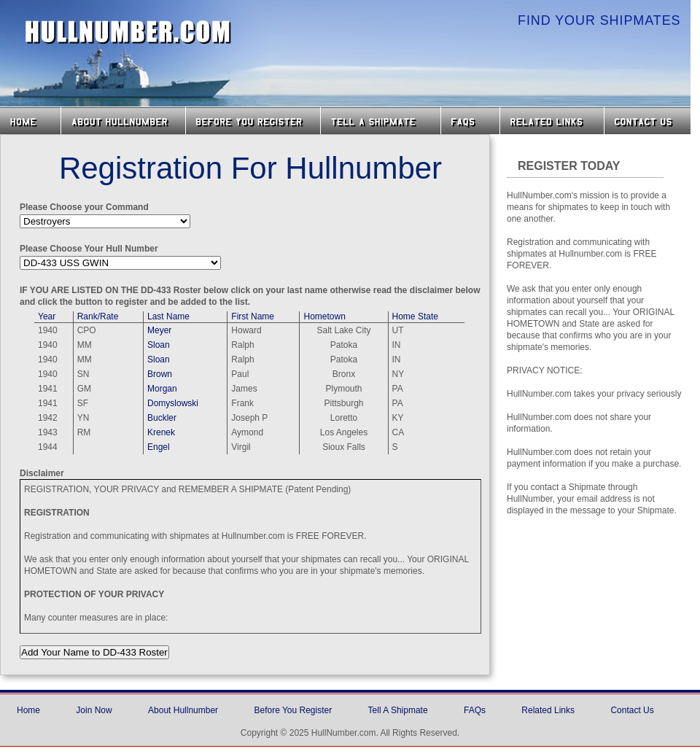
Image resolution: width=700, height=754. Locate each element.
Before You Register (293, 710)
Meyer (159, 330)
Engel (159, 447)
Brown (160, 374)
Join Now (94, 710)
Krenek (161, 432)
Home (30, 121)
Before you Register (253, 121)
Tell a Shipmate (381, 121)
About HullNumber (123, 121)
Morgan (162, 389)
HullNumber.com (128, 32)
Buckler (162, 418)
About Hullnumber (183, 710)
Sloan (159, 345)
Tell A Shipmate (398, 710)
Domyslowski (173, 403)
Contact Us (649, 121)
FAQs (470, 121)
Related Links (552, 121)
